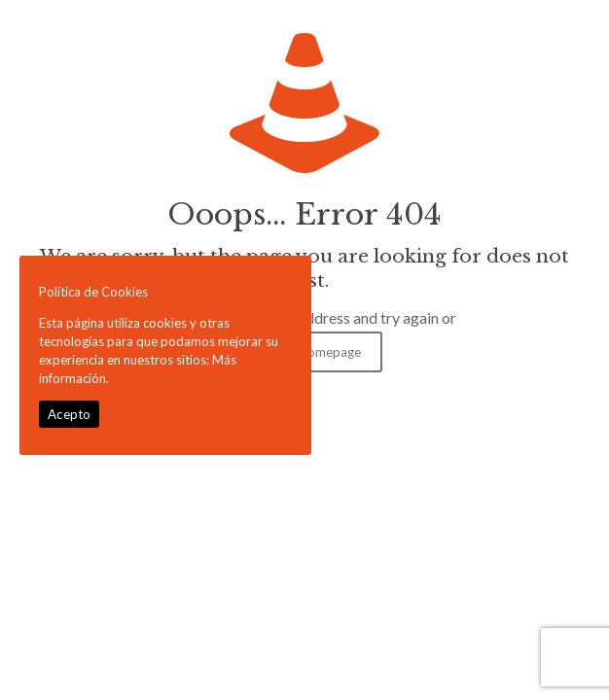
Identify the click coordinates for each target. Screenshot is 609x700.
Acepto (69, 414)
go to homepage (314, 352)
